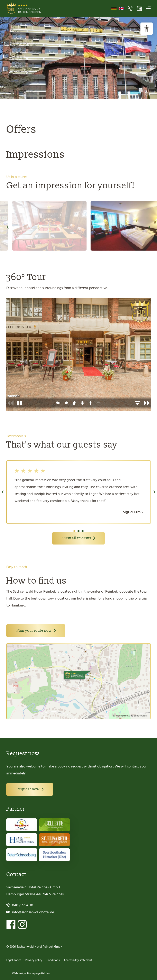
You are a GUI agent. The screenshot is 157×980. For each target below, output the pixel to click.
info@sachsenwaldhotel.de (33, 912)
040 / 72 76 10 (23, 905)
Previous (8, 227)
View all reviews (77, 538)
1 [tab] (74, 531)
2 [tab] (78, 531)
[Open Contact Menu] (130, 8)
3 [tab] (83, 531)
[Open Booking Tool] (139, 8)
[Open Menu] (148, 8)
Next (149, 227)
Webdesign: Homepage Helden (31, 973)
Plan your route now (34, 631)
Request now (28, 789)
